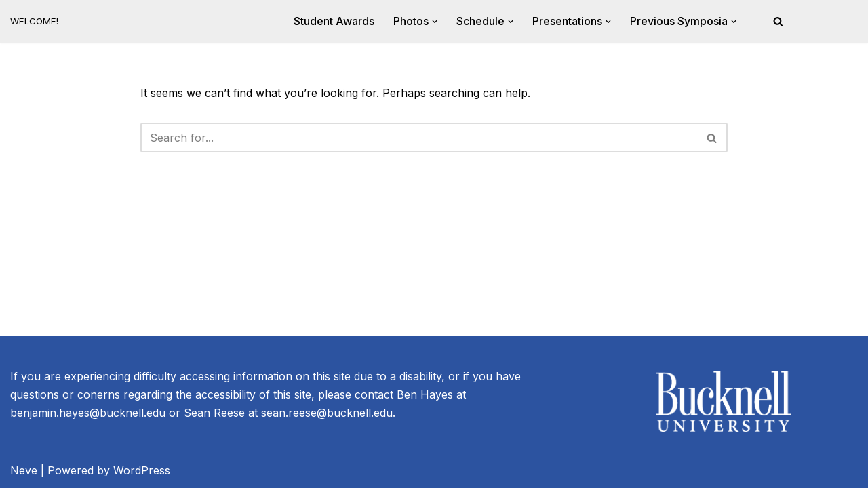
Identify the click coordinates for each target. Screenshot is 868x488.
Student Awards (334, 21)
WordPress (142, 470)
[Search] (778, 21)
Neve (24, 470)
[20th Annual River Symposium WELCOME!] (34, 21)
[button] (435, 22)
